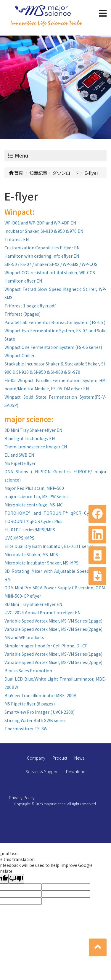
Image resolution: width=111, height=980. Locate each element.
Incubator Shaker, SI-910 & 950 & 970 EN (44, 231)
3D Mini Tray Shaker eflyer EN (33, 430)
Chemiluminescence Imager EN (36, 447)
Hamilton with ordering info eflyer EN (42, 256)
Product (60, 758)
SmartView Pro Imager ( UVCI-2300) (40, 712)
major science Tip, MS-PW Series (37, 496)
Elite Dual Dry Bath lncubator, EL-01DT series (49, 546)
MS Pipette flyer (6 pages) (30, 704)
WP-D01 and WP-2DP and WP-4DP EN (40, 223)
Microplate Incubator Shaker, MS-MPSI (42, 563)
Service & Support (42, 772)
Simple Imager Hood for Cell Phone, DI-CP (46, 646)
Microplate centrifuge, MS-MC (34, 505)
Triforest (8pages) (22, 314)
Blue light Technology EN (30, 438)
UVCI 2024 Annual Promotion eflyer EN (42, 612)
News (79, 758)
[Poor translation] (16, 879)
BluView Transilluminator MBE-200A (40, 695)
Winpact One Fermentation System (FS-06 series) (53, 347)
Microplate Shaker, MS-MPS (31, 554)
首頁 (16, 173)
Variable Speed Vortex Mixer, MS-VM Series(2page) (53, 629)
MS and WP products (24, 637)
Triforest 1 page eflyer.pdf (30, 306)
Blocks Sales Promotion (28, 671)
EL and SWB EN (19, 455)
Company (36, 758)
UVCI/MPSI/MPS (19, 538)
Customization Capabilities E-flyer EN (42, 248)
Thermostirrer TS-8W (26, 729)
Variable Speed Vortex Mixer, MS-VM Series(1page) (53, 621)
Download (76, 772)
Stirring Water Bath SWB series (35, 720)
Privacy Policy (22, 798)
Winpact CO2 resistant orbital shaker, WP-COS (50, 272)
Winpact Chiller (20, 355)
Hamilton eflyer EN (23, 281)
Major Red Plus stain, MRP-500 (34, 488)
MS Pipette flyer (20, 463)
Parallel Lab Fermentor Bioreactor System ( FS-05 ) (55, 322)
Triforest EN (17, 239)
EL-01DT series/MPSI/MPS (30, 530)
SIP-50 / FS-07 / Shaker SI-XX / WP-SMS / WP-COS (51, 264)
